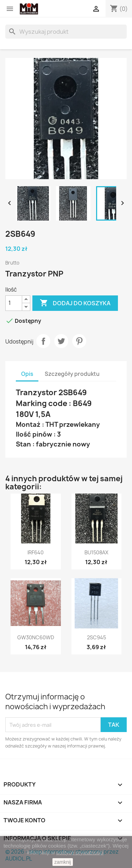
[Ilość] (14, 303)
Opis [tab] (27, 374)
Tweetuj (61, 341)
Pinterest (79, 341)
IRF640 (36, 552)
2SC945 (96, 637)
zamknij (62, 862)
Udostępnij (43, 341)
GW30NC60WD (36, 637)
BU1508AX (96, 552)
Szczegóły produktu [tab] (72, 374)
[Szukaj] (66, 32)
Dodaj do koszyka (75, 303)
